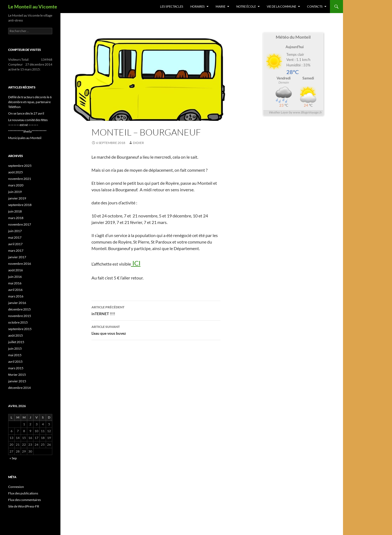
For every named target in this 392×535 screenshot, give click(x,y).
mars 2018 (16, 218)
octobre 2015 (18, 322)
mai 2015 (15, 355)
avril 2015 (15, 362)
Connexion (16, 487)
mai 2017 (15, 237)
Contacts (315, 6)
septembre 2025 (20, 166)
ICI (136, 263)
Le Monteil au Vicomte (33, 7)
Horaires (197, 6)
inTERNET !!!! (156, 310)
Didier (138, 143)
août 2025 (16, 172)
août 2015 (16, 335)
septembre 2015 (20, 329)
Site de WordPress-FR (24, 506)
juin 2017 (15, 231)
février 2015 (17, 375)
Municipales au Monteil (25, 138)
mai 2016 (15, 283)
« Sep (13, 458)
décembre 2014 (19, 388)
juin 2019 (15, 192)
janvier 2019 (17, 198)
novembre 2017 (20, 224)
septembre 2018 (20, 205)
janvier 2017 (17, 257)
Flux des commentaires (24, 500)
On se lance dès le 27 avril (26, 113)
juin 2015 (15, 348)
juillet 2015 (16, 342)
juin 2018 (15, 211)
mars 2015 (16, 368)
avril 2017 (15, 244)
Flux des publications (23, 493)
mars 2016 (16, 296)
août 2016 (16, 270)
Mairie (220, 6)
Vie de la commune (281, 6)
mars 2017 (16, 250)
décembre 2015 (19, 309)
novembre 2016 (20, 264)
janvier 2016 (17, 303)
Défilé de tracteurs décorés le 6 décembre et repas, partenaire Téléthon (30, 102)
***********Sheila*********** (27, 131)
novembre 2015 (20, 316)
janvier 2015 (17, 381)
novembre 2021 (20, 179)
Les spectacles (172, 6)
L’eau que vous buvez (156, 330)
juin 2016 (15, 277)
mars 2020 (16, 185)
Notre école (246, 6)
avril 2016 (15, 290)
